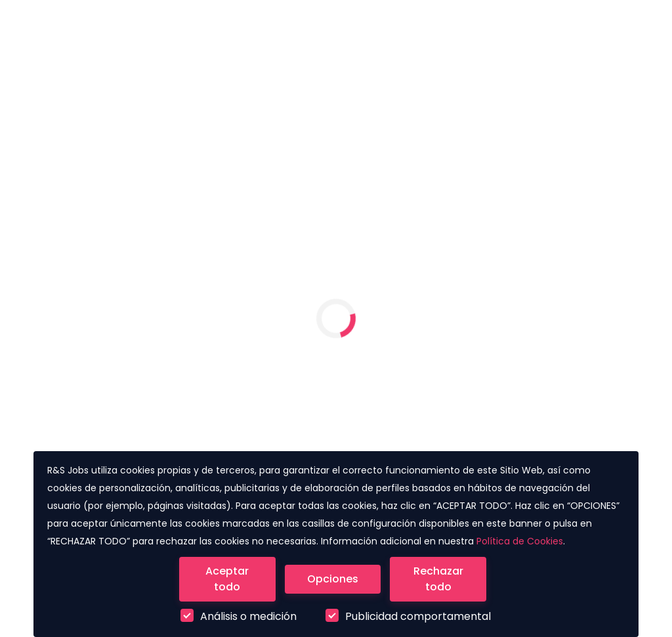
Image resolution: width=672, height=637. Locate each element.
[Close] (227, 579)
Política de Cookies (520, 541)
